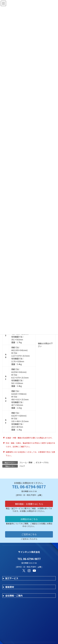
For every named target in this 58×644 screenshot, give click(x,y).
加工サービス (12, 578)
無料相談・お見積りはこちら (29, 504)
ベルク (22, 466)
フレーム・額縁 (26, 462)
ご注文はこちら (29, 534)
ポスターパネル (42, 462)
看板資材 (10, 587)
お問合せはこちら (29, 519)
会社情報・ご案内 (14, 596)
